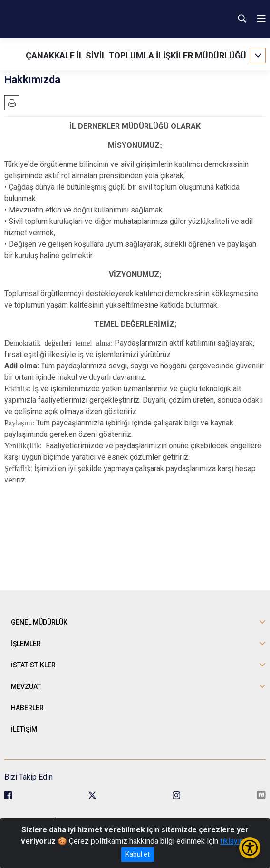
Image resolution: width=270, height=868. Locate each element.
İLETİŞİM (24, 729)
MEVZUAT (26, 686)
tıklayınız (235, 841)
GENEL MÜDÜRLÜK (39, 622)
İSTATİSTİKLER (33, 665)
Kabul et (138, 854)
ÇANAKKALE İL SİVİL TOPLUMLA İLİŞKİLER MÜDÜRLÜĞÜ (136, 55)
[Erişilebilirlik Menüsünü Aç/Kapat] (250, 848)
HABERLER (27, 708)
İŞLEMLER (26, 644)
